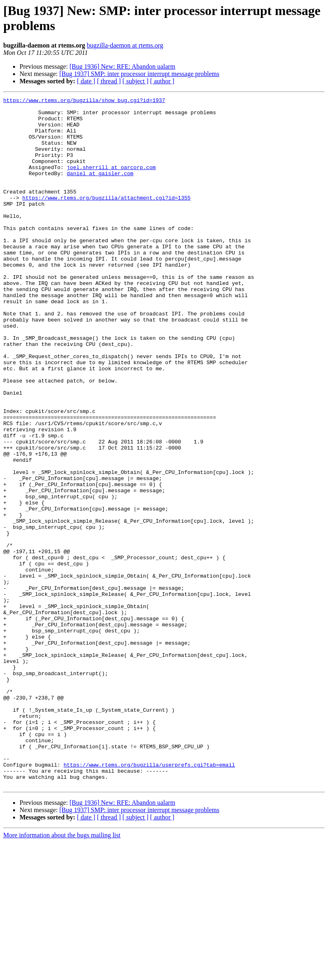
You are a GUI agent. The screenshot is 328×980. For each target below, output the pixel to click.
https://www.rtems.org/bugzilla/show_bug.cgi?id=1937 (84, 101)
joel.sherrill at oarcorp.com (111, 182)
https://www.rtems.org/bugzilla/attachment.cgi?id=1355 (106, 218)
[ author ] (162, 81)
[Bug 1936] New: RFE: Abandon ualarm (122, 66)
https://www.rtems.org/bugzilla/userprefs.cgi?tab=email (149, 899)
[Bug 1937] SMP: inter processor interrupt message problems (139, 74)
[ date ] (86, 81)
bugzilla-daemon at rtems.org (125, 45)
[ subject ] (136, 81)
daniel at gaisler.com (100, 189)
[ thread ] (109, 81)
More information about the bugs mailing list (62, 973)
